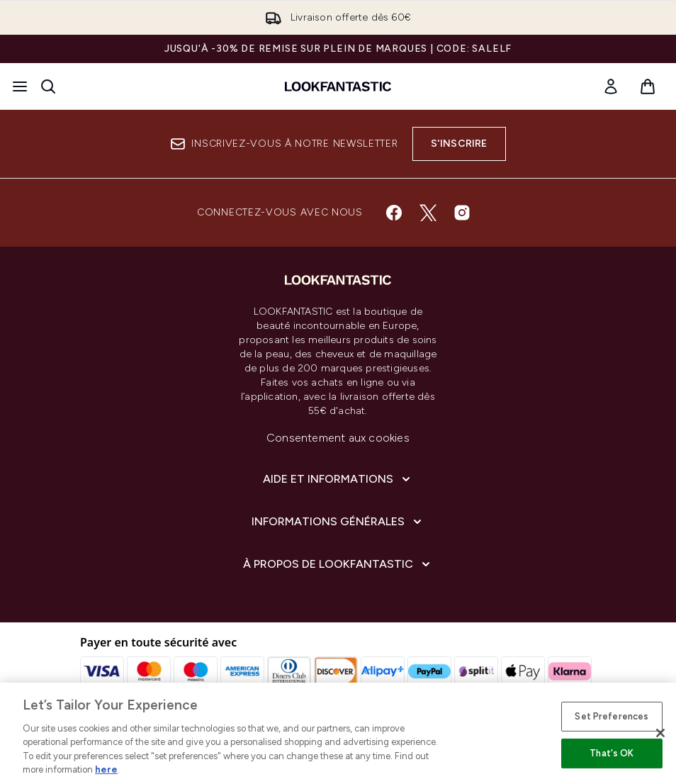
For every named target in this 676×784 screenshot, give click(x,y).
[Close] (660, 733)
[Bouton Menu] (20, 86)
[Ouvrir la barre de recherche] (48, 86)
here (106, 769)
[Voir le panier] (648, 86)
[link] (611, 86)
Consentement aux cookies (338, 438)
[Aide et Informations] (338, 479)
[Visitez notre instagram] (462, 213)
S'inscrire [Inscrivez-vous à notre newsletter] (459, 144)
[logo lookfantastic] (338, 86)
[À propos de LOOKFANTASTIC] (338, 564)
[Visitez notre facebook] (394, 213)
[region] (338, 733)
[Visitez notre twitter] (428, 213)
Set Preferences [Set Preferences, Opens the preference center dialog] (612, 716)
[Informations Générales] (338, 522)
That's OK (612, 753)
